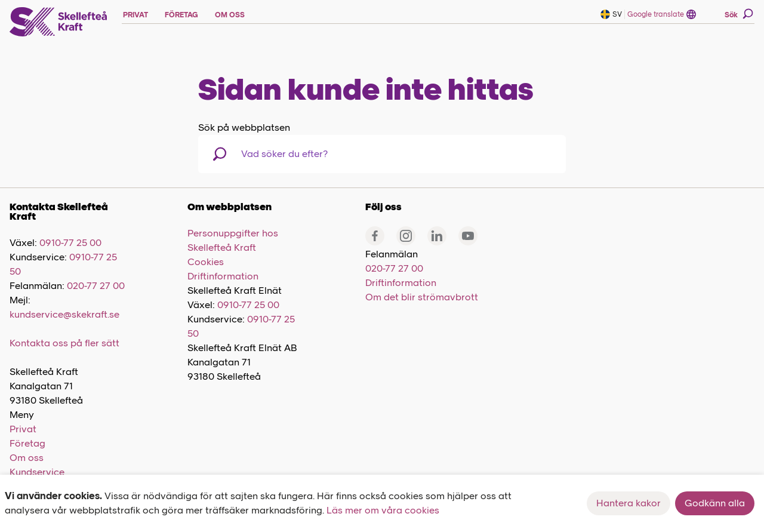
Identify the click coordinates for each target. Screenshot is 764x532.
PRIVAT (135, 15)
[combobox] (303, 154)
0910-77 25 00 (70, 243)
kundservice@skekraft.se (64, 314)
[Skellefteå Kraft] (58, 22)
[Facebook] (375, 236)
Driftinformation (223, 276)
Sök (739, 14)
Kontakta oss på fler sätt (64, 343)
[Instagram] (406, 236)
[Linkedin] (437, 236)
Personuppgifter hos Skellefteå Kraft (233, 240)
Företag (27, 443)
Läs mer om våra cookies (383, 510)
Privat (23, 429)
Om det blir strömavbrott (422, 297)
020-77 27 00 (96, 286)
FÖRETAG (181, 15)
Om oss (27, 458)
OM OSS (230, 15)
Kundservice (37, 472)
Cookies (206, 262)
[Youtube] (468, 236)
